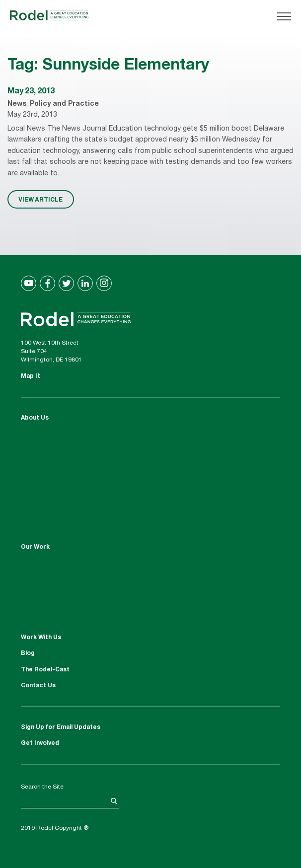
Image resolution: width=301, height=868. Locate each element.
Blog (28, 653)
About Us (35, 418)
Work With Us (41, 638)
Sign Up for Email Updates (61, 727)
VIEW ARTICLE (40, 199)
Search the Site (42, 787)
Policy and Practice (64, 104)
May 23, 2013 (31, 92)
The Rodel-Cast (45, 670)
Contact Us (38, 686)
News (17, 104)
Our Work (35, 547)
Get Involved (40, 743)
